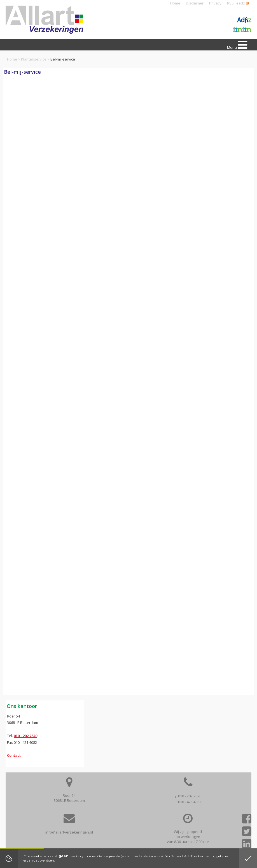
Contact (14, 755)
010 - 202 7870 (25, 736)
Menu (237, 45)
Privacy (215, 3)
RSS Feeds (238, 3)
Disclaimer (195, 3)
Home (175, 3)
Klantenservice (34, 59)
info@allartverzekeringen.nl (69, 832)
